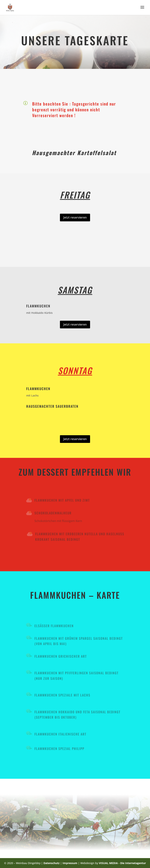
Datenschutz (52, 863)
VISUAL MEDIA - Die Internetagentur (122, 863)
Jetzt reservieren (75, 217)
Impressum (70, 863)
